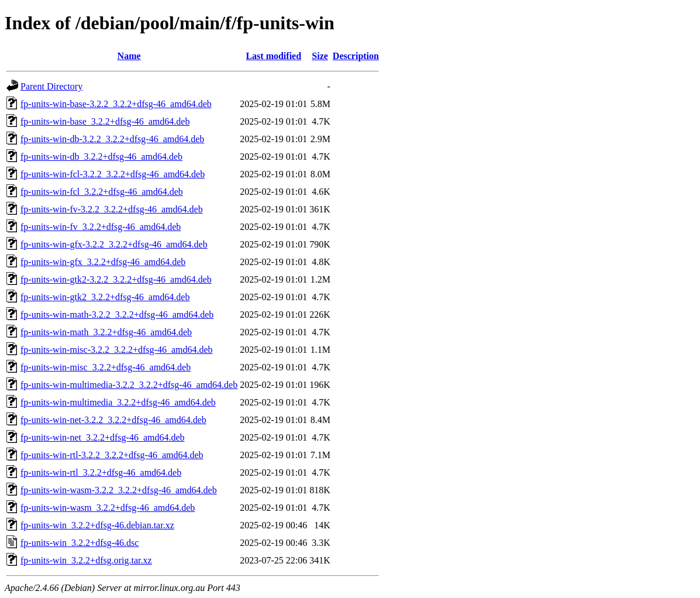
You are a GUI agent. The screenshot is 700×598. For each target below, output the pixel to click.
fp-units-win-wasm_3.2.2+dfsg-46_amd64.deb (108, 508)
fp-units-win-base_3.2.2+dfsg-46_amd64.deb (105, 121)
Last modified (273, 56)
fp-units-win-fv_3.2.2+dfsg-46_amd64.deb (101, 227)
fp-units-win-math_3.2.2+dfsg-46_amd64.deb (106, 332)
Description (356, 56)
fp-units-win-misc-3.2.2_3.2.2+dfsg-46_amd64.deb (117, 350)
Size (320, 56)
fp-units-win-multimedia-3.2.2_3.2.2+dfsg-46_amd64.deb (129, 385)
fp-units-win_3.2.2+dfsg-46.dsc (80, 543)
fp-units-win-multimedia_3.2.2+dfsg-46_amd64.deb (118, 402)
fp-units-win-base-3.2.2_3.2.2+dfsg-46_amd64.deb (116, 104)
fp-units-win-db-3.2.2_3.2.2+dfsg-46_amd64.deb (112, 139)
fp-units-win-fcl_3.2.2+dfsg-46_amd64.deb (102, 192)
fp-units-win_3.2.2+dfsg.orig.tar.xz (86, 560)
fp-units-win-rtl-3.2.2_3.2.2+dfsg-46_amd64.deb (112, 455)
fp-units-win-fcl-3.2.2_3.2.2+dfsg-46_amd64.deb (113, 174)
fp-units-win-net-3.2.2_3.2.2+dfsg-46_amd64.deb (113, 420)
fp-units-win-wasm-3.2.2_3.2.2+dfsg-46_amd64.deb (119, 490)
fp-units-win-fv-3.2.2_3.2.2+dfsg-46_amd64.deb (112, 209)
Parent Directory (51, 86)
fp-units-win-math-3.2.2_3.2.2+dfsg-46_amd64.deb (117, 315)
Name (129, 56)
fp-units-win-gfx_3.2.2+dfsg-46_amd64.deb (103, 262)
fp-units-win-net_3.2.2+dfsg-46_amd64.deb (103, 437)
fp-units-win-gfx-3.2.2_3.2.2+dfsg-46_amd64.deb (114, 244)
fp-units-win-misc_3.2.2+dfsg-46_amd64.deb (106, 367)
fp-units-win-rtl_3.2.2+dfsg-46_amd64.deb (101, 472)
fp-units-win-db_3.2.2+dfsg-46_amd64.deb (101, 157)
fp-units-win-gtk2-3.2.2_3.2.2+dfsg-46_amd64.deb (116, 279)
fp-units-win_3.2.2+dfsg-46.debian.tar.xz (97, 525)
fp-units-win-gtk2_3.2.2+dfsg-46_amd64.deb (105, 297)
